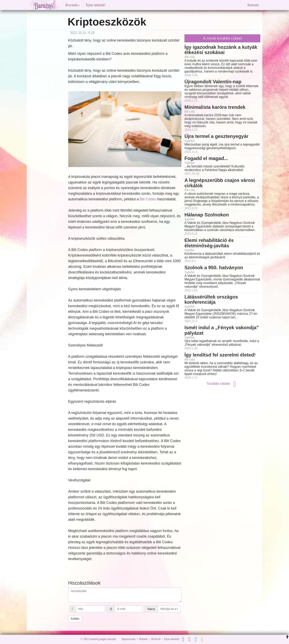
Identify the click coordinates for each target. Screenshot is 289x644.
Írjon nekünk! (96, 5)
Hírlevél (156, 639)
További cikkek (222, 384)
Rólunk (143, 639)
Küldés (75, 619)
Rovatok (73, 5)
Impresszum (128, 639)
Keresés (253, 5)
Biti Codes (148, 199)
